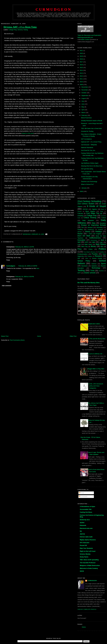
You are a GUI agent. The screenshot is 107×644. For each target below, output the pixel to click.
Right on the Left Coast (88, 551)
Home (39, 336)
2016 (82, 65)
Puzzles (95, 254)
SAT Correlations (86, 139)
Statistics (94, 266)
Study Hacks (84, 557)
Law (93, 242)
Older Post (73, 336)
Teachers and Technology (89, 182)
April (83, 110)
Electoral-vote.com (86, 528)
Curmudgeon (53, 9)
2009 (82, 85)
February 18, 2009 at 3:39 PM (28, 266)
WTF (79, 273)
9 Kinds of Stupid (96, 206)
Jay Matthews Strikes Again (90, 163)
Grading (80, 229)
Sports (103, 264)
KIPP (86, 242)
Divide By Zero (85, 520)
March (84, 113)
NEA (102, 246)
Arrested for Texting (87, 131)
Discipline (103, 223)
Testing (26, 30)
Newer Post (5, 336)
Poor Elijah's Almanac (90, 252)
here (38, 268)
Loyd (79, 244)
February (85, 115)
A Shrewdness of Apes (87, 507)
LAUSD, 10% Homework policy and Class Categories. (95, 386)
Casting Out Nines (86, 512)
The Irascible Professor (88, 563)
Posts (81, 493)
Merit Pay (85, 246)
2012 (82, 76)
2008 (82, 191)
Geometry (100, 227)
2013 (82, 73)
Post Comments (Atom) (17, 340)
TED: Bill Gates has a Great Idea (91, 128)
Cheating (80, 216)
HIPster (80, 232)
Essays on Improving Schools (94, 225)
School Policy (84, 261)
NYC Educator (85, 543)
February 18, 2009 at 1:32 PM (25, 247)
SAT (79, 258)
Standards (84, 266)
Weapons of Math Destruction (90, 565)
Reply (8, 260)
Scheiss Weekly (85, 554)
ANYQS (85, 209)
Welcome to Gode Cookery (89, 568)
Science (94, 264)
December (85, 87)
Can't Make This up (94, 213)
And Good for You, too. (88, 150)
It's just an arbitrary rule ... (96, 354)
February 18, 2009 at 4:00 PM (25, 277)
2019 (82, 56)
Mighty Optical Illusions (88, 540)
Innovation (81, 240)
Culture (104, 218)
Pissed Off (83, 545)
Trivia (92, 271)
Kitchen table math (86, 537)
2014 (82, 70)
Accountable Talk (86, 509)
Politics (102, 249)
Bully (102, 211)
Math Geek (88, 244)
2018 (82, 59)
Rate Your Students (86, 548)
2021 (82, 51)
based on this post (28, 133)
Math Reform (101, 244)
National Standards (87, 148)
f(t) (81, 531)
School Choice (97, 258)
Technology (96, 268)
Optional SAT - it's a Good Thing (20, 27)
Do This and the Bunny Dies (89, 283)
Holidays (99, 232)
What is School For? (87, 184)
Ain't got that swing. (87, 169)
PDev (80, 249)
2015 (82, 68)
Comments (83, 496)
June (83, 104)
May (83, 107)
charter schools (90, 273)
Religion (90, 256)
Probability (101, 252)
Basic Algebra (90, 211)
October (84, 93)
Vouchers (101, 271)
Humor (80, 234)
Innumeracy (94, 240)
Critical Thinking (90, 218)
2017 (82, 62)
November (85, 90)
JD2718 (82, 534)
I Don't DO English (94, 234)
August (84, 98)
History (88, 232)
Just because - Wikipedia (89, 145)
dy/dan (82, 523)
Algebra (94, 209)
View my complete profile (87, 609)
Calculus (80, 213)
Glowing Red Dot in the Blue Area (92, 166)
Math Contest (85, 40)
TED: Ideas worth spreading (89, 560)
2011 (82, 79)
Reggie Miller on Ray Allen (96, 369)
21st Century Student (86, 204)
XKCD (82, 571)
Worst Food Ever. (86, 118)
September (85, 96)
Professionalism (83, 254)
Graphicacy (91, 229)
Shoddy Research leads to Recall (91, 121)
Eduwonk (83, 525)
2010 (82, 82)
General (20, 30)
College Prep (13, 30)
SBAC (87, 258)
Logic (101, 242)
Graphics (101, 229)
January (84, 188)
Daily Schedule (88, 220)
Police (90, 249)
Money (93, 246)
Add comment (7, 286)
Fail (82, 227)
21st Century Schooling (89, 201)
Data (94, 223)
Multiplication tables (94, 324)
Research (99, 256)
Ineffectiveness (95, 238)
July (83, 101)
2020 (82, 53)
